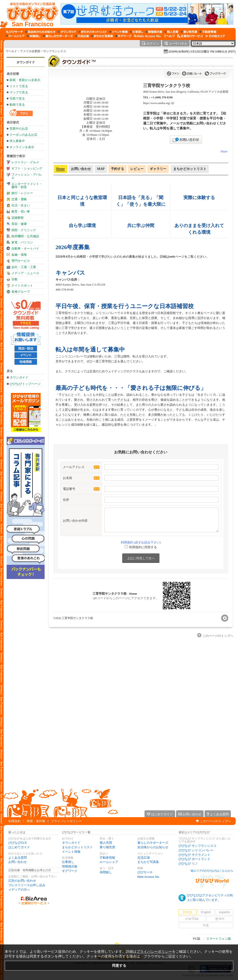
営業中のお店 (19, 129)
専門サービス (21, 261)
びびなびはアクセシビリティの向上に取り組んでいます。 (210, 898)
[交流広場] (82, 36)
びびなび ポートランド (194, 859)
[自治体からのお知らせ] (40, 32)
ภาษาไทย (192, 919)
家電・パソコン (22, 242)
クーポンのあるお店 (23, 135)
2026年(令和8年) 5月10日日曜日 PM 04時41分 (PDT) (202, 52)
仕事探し (68, 862)
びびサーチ (145, 872)
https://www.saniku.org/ (157, 103)
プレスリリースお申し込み (27, 885)
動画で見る (17, 105)
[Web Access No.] (148, 36)
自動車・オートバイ (25, 248)
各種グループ (21, 292)
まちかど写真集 (148, 862)
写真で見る (17, 98)
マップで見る (19, 92)
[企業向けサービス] (190, 36)
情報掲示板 (70, 866)
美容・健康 (19, 224)
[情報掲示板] (154, 32)
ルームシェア (109, 862)
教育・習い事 (21, 212)
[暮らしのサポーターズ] (58, 36)
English (206, 912)
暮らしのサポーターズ (153, 843)
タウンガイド (26, 62)
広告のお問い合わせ (22, 881)
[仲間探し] (34, 36)
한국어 (220, 919)
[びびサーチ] (14, 32)
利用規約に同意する (143, 547)
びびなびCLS (17, 843)
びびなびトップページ (25, 384)
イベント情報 (71, 852)
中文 (206, 925)
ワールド (11, 51)
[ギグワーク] (123, 36)
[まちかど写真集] (102, 36)
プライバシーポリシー (66, 821)
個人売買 (106, 843)
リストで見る (19, 86)
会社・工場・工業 (24, 267)
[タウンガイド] (67, 32)
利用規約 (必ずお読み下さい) (141, 542)
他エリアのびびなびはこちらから (212, 871)
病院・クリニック (24, 230)
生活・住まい (21, 205)
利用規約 (14, 821)
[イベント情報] (119, 32)
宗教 (14, 279)
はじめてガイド (19, 847)
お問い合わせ (18, 862)
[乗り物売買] (189, 32)
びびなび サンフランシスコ (197, 846)
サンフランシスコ (55, 51)
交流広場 (144, 858)
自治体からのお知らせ (153, 847)
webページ (177, 257)
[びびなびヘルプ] (169, 36)
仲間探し (106, 872)
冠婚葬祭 (18, 218)
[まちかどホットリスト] (93, 32)
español (224, 912)
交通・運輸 (19, 199)
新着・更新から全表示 (25, 80)
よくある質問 (18, 858)
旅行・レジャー (22, 193)
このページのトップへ (215, 821)
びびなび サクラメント (194, 855)
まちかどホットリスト (77, 847)
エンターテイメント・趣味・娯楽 (27, 185)
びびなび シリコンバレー (196, 850)
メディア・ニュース (25, 273)
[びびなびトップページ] (30, 14)
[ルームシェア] (15, 36)
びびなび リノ (188, 864)
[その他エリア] (215, 36)
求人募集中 (17, 141)
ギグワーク (70, 871)
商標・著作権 (36, 821)
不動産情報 (107, 858)
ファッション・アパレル (27, 176)
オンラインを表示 (22, 147)
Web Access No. (149, 877)
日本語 (187, 912)
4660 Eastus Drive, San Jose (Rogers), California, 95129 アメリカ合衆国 (186, 92)
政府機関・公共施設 (25, 236)
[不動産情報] (208, 32)
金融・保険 (19, 255)
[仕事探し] (137, 32)
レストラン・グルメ (25, 162)
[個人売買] (171, 32)
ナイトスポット (22, 285)
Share (224, 151)
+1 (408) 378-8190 (162, 97)
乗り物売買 (107, 847)
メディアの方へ (19, 890)
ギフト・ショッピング (27, 168)
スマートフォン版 (219, 939)
